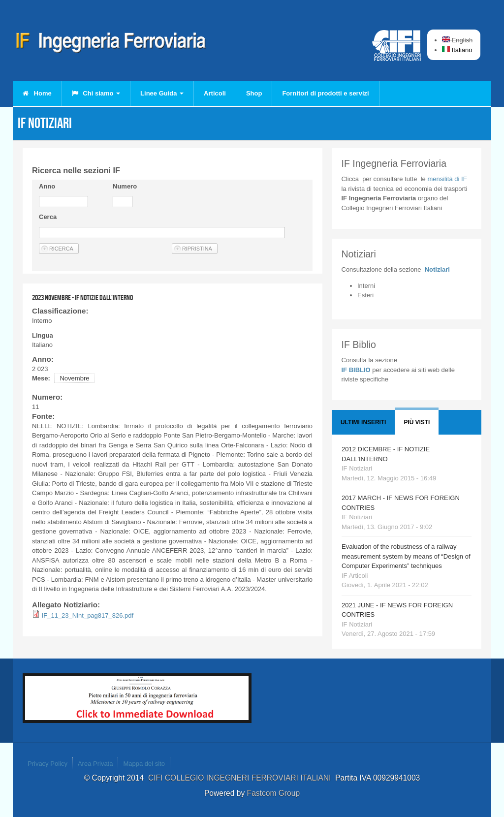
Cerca (48, 217)
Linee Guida (162, 93)
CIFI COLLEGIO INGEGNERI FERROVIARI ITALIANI (242, 778)
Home (37, 93)
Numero (125, 186)
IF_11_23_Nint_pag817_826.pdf (88, 615)
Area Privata (95, 764)
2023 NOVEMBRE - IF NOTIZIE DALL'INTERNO (82, 298)
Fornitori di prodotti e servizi (325, 93)
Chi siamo (96, 93)
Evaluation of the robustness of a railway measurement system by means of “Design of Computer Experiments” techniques (406, 556)
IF (447, 179)
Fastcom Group (273, 793)
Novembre (74, 378)
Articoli (215, 93)
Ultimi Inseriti (363, 422)
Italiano (457, 50)
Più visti (417, 422)
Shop (254, 93)
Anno (47, 186)
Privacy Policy (47, 764)
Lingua (43, 335)
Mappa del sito (144, 764)
